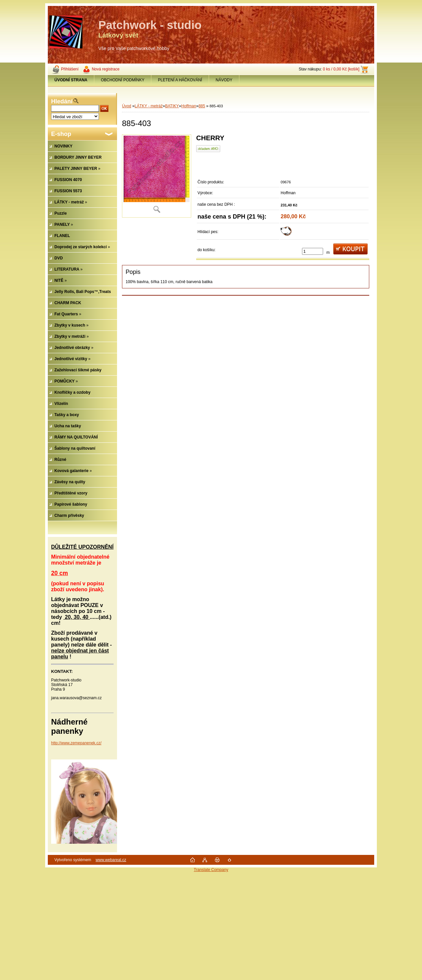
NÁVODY (224, 80)
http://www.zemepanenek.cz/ (76, 743)
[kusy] (313, 251)
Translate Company (211, 870)
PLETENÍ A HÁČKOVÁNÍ (180, 80)
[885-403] (157, 176)
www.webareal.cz (111, 860)
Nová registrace (105, 69)
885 (202, 106)
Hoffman (189, 106)
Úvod (127, 106)
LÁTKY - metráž (149, 106)
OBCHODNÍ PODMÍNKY (123, 80)
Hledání (62, 101)
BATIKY (172, 106)
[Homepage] (71, 80)
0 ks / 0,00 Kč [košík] (341, 69)
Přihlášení (70, 69)
